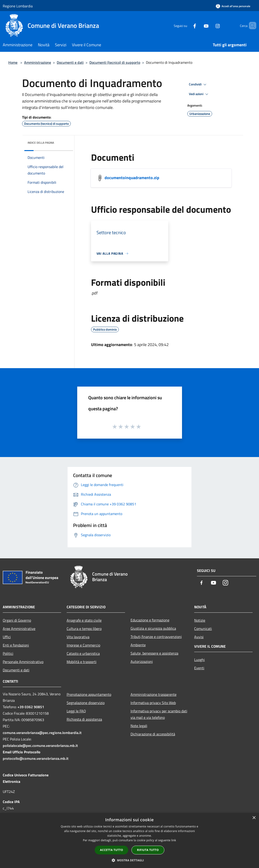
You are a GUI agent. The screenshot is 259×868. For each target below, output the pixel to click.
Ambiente (138, 645)
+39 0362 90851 (31, 707)
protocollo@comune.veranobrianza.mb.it (36, 758)
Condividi (198, 84)
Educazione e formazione (150, 620)
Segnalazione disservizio (86, 703)
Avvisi (199, 637)
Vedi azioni (199, 94)
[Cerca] (251, 26)
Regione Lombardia (18, 6)
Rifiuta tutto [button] (148, 850)
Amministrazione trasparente (154, 694)
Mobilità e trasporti (82, 662)
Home (13, 62)
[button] (130, 860)
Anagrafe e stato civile (84, 620)
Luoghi (199, 660)
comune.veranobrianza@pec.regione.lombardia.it (42, 733)
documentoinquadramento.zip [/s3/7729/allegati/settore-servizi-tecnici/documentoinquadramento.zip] (132, 178)
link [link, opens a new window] (174, 840)
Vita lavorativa (78, 637)
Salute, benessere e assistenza (154, 653)
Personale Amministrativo (23, 662)
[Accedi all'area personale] (233, 6)
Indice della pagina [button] (41, 143)
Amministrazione (38, 62)
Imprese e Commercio (83, 645)
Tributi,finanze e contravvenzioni (156, 637)
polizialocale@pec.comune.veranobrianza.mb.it (40, 746)
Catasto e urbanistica (83, 653)
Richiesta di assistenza (84, 719)
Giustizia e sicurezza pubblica (153, 628)
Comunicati (203, 629)
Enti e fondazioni (16, 645)
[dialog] (129, 840)
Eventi (199, 668)
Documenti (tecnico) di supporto (115, 62)
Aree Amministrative (19, 629)
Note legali (139, 726)
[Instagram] (210, 25)
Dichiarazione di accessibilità (153, 734)
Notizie (200, 620)
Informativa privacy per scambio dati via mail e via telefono (159, 714)
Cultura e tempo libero (84, 629)
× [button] (254, 818)
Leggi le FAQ (76, 711)
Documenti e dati (70, 62)
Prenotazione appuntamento (89, 694)
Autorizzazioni (142, 661)
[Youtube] (198, 25)
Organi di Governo (17, 620)
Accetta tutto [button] (111, 850)
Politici (8, 653)
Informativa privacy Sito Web (153, 703)
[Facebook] (187, 25)
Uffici (7, 637)
